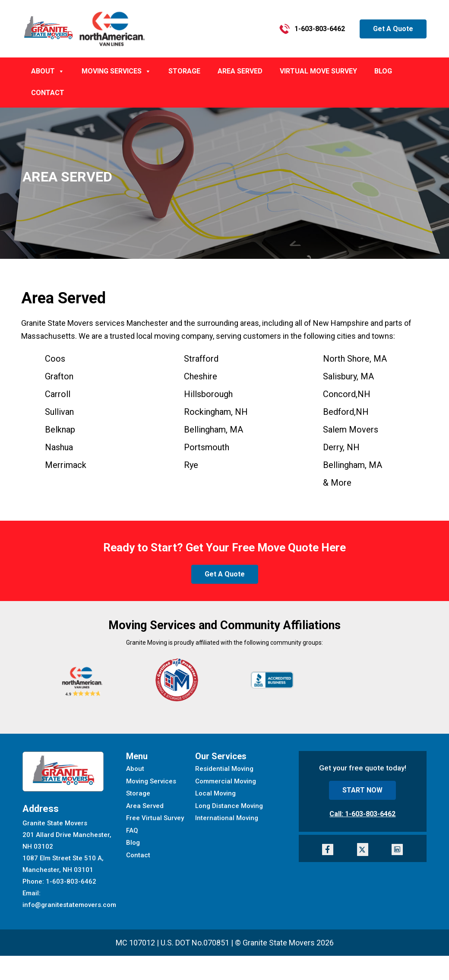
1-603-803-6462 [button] (312, 29)
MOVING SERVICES (116, 71)
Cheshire (201, 376)
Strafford (201, 359)
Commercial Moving (226, 781)
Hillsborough (208, 394)
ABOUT (48, 71)
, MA (213, 430)
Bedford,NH (346, 412)
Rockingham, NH (216, 412)
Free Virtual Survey (155, 818)
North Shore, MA (355, 359)
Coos (55, 359)
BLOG (383, 71)
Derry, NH (341, 447)
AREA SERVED (240, 71)
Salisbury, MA (348, 376)
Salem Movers (351, 430)
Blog (133, 843)
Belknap (60, 430)
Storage (184, 71)
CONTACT (48, 93)
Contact (138, 855)
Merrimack (66, 465)
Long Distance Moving (229, 806)
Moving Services (151, 781)
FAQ (132, 830)
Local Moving (215, 793)
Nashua (59, 447)
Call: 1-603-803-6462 (362, 814)
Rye (191, 465)
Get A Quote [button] (393, 29)
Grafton (59, 376)
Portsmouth (207, 447)
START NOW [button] (362, 790)
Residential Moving (224, 769)
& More (337, 483)
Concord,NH (347, 394)
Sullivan (59, 412)
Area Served (145, 806)
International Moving (227, 818)
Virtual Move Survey (318, 71)
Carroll (58, 394)
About (135, 769)
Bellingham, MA (353, 465)
